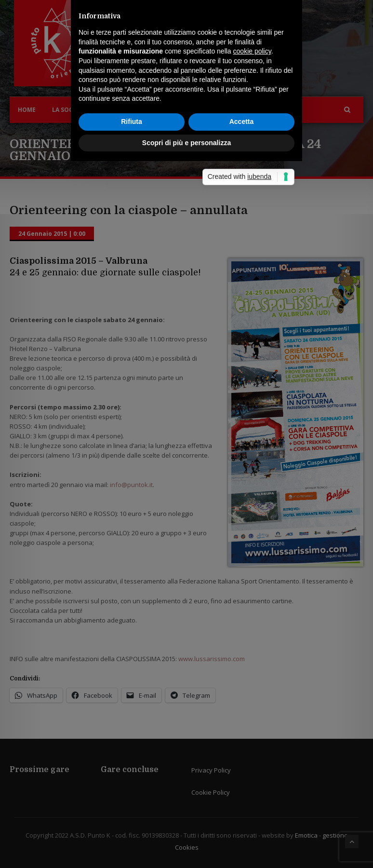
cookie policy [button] (252, 405)
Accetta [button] (242, 475)
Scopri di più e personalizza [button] (186, 496)
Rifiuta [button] (132, 475)
